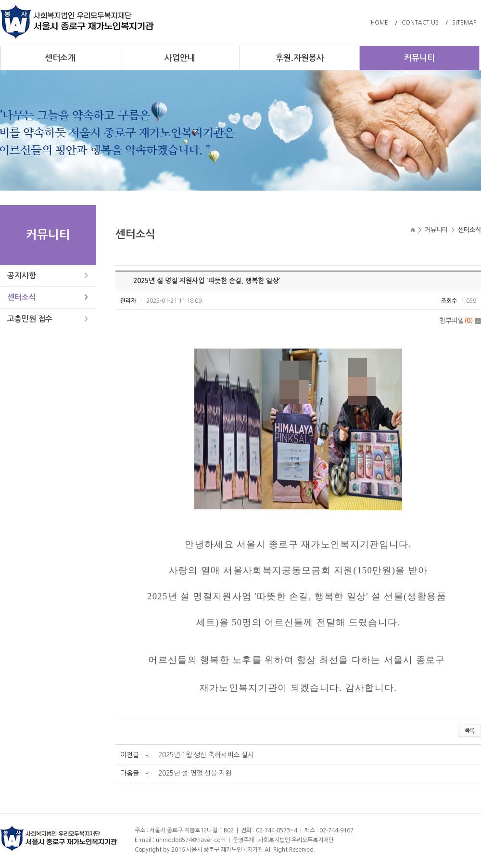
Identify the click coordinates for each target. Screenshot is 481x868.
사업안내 (180, 58)
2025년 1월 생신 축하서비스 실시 (206, 755)
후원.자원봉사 (300, 58)
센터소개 (60, 58)
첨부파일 (460, 321)
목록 (469, 731)
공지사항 (22, 276)
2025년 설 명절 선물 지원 (195, 773)
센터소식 (22, 297)
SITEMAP (464, 23)
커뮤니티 (419, 58)
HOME (380, 23)
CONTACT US (420, 23)
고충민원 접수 (30, 319)
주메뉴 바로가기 (0, 0)
